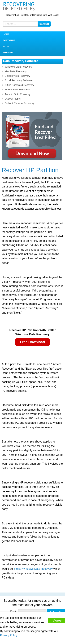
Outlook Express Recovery (19, 103)
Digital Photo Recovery (17, 76)
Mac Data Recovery (16, 71)
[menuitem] (32, 34)
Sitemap (8, 53)
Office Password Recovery (19, 85)
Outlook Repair (13, 99)
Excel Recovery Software (19, 80)
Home (6, 34)
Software (9, 40)
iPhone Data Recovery (17, 90)
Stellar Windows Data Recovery (33, 569)
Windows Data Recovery (18, 67)
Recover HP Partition (30, 170)
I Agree (57, 621)
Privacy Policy (8, 635)
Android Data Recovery (18, 94)
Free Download (32, 342)
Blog (6, 46)
